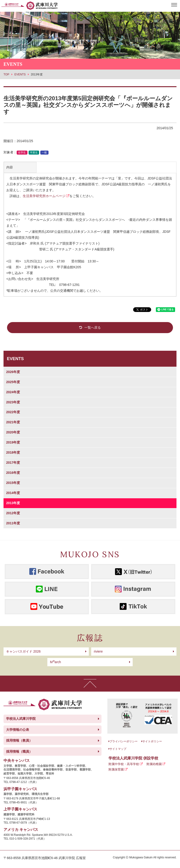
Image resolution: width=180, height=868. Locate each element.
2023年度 (13, 402)
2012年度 (13, 513)
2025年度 (13, 382)
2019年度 (13, 442)
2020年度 (13, 432)
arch (55, 662)
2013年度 (13, 503)
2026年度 (13, 372)
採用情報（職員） (19, 751)
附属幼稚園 (154, 764)
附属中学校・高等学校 (124, 764)
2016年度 (13, 473)
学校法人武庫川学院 (21, 719)
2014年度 (13, 493)
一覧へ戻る (93, 327)
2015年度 (13, 483)
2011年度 (13, 523)
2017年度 (13, 463)
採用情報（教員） (19, 740)
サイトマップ (118, 749)
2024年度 (13, 392)
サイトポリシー (152, 741)
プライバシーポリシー (124, 741)
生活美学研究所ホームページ (44, 196)
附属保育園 (116, 769)
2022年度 (13, 412)
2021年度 (13, 422)
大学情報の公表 (18, 730)
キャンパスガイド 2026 (23, 651)
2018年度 (13, 452)
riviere (98, 651)
